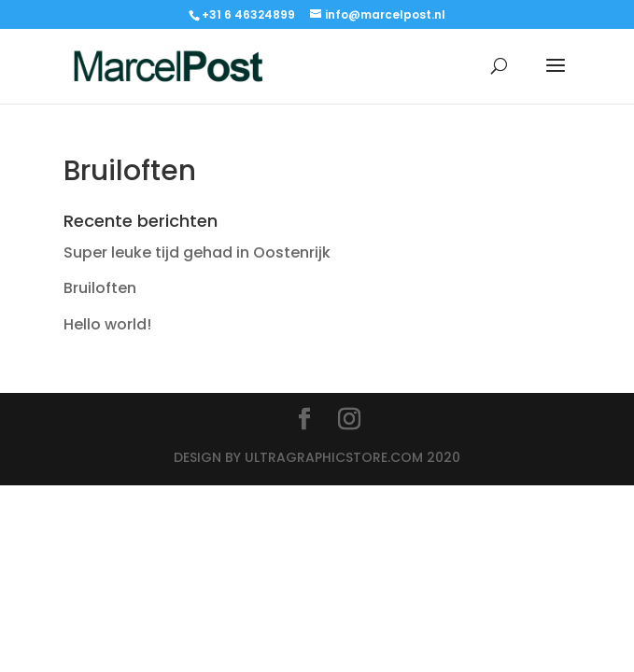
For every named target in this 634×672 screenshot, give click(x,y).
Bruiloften (100, 288)
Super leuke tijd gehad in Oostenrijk (197, 252)
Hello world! (107, 324)
